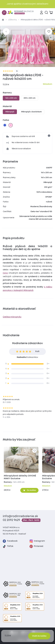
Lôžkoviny (12, 20)
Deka (5, 273)
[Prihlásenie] (42, 13)
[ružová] (11, 125)
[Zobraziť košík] (51, 13)
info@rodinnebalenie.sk (20, 516)
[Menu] (4, 13)
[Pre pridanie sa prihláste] (49, 32)
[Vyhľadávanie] (46, 13)
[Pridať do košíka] (29, 490)
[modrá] (5, 125)
